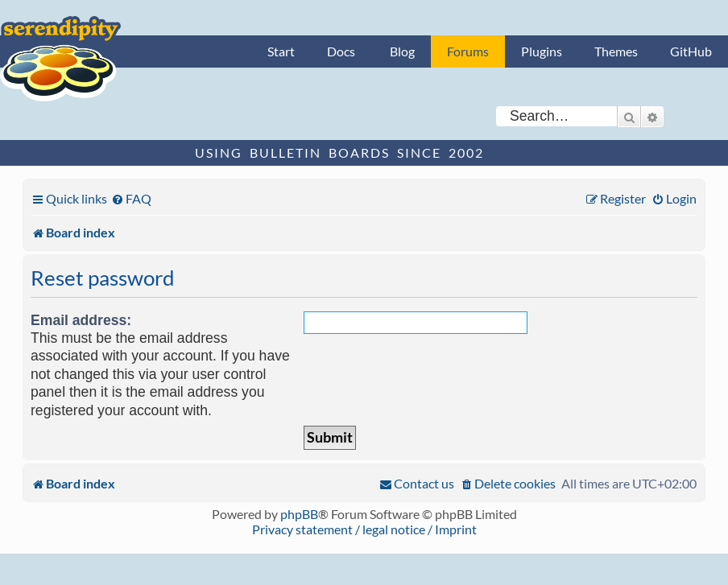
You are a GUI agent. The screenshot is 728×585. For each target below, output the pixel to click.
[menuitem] (131, 198)
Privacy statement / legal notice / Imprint (364, 529)
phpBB (299, 514)
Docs (341, 51)
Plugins (542, 51)
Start (281, 51)
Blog (402, 51)
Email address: (81, 320)
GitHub (691, 51)
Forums (468, 51)
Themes (616, 51)
